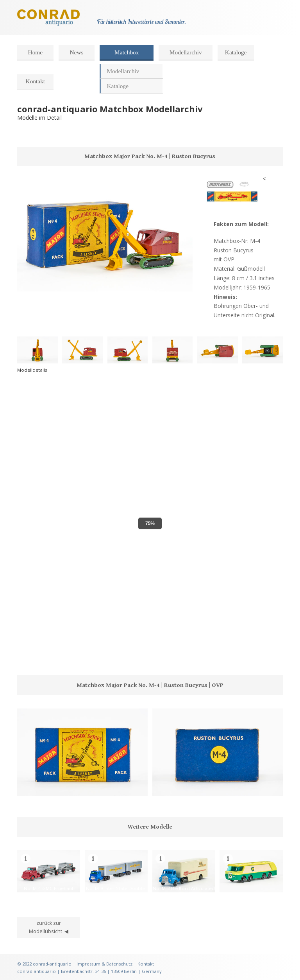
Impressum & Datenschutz (104, 964)
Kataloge (236, 52)
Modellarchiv (186, 52)
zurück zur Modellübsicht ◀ (49, 927)
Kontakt (36, 81)
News (76, 52)
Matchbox (127, 52)
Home (36, 52)
